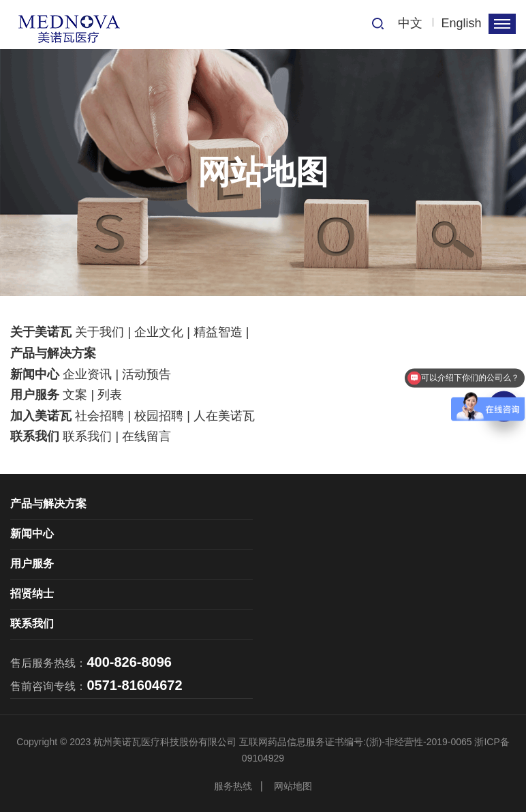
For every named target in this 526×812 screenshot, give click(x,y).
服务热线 (233, 786)
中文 (410, 23)
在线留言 (146, 436)
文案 (75, 395)
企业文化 (159, 332)
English (462, 23)
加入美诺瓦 (41, 416)
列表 (110, 395)
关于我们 (99, 332)
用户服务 (35, 395)
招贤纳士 (32, 593)
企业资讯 (87, 374)
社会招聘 (99, 416)
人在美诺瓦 (224, 416)
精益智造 (218, 332)
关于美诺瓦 (41, 332)
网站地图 (293, 786)
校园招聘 (159, 416)
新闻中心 (35, 374)
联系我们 (35, 436)
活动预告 (146, 374)
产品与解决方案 (53, 353)
